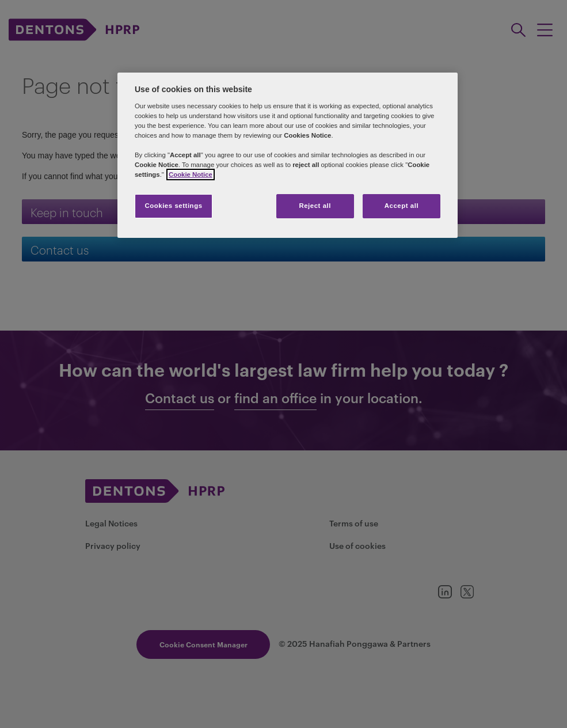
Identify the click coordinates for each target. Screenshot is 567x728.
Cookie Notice (191, 175)
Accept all (402, 206)
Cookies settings (173, 206)
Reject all (315, 206)
